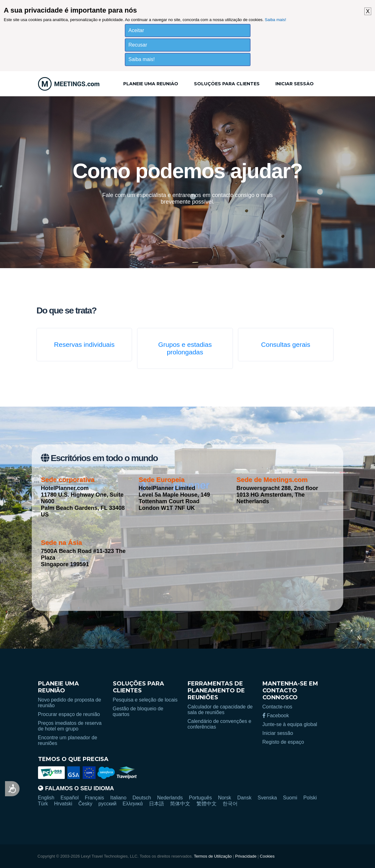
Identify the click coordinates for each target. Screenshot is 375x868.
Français (94, 798)
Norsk (224, 798)
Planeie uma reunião (151, 84)
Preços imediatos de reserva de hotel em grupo (70, 726)
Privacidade (246, 856)
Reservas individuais (84, 344)
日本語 (157, 804)
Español (69, 798)
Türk (43, 804)
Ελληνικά (133, 804)
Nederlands (170, 798)
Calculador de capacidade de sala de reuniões (220, 710)
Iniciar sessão (295, 84)
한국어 (230, 804)
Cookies (267, 856)
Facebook (276, 716)
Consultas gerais (286, 344)
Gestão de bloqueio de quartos (138, 711)
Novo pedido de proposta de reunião (70, 703)
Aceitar (136, 30)
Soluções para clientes (227, 84)
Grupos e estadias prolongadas (185, 348)
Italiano (119, 798)
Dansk (244, 798)
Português (200, 798)
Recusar (138, 45)
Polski (310, 798)
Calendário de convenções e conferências (220, 724)
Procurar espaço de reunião (69, 714)
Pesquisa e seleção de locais (145, 700)
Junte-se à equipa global (290, 724)
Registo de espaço (283, 742)
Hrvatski (63, 804)
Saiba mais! (275, 20)
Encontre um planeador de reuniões (68, 740)
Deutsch (142, 798)
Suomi (290, 798)
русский (107, 804)
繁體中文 (207, 804)
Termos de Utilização (213, 856)
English (46, 798)
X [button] (368, 11)
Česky (85, 804)
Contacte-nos (277, 707)
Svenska (267, 798)
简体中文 (180, 804)
